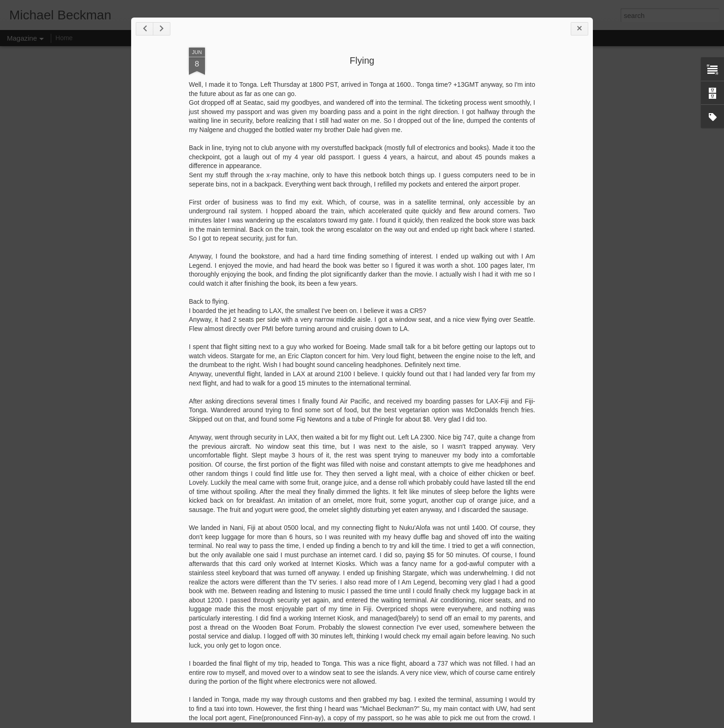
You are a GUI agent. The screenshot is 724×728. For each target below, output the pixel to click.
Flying (362, 60)
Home (64, 38)
